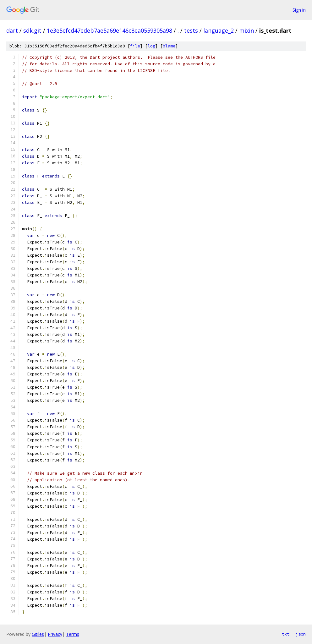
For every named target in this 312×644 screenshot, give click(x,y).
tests (191, 30)
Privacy (55, 634)
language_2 (219, 30)
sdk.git (32, 30)
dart (12, 30)
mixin (246, 30)
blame (169, 46)
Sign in (299, 10)
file (135, 46)
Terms (73, 634)
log (151, 46)
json (301, 634)
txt (286, 634)
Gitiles (38, 634)
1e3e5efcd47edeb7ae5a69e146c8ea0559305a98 (109, 30)
